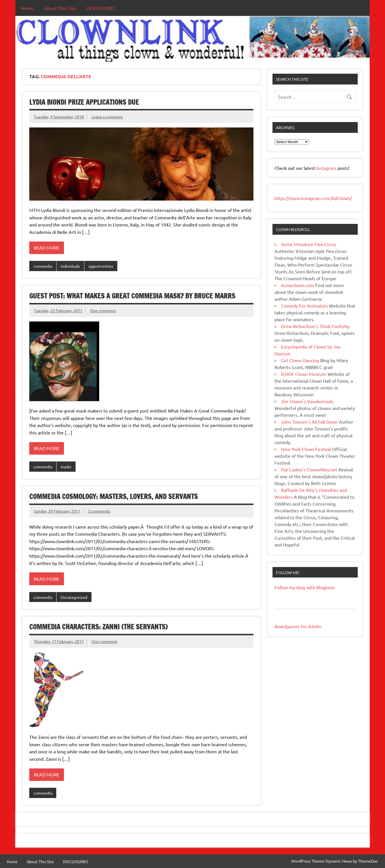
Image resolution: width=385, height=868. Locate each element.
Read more (47, 248)
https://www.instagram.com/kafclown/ (313, 198)
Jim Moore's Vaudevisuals (307, 401)
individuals (70, 266)
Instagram (327, 168)
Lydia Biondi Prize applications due (84, 102)
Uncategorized (74, 597)
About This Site (60, 8)
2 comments (99, 511)
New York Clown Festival (306, 449)
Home (27, 8)
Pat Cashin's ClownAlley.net (309, 469)
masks (66, 467)
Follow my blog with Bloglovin (305, 587)
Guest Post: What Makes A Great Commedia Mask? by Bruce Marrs (132, 296)
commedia (43, 266)
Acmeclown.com (297, 285)
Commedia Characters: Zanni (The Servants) (98, 627)
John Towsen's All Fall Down (309, 422)
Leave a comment (107, 117)
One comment (103, 310)
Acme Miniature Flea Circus (309, 244)
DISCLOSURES (101, 8)
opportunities (101, 266)
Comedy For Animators (304, 306)
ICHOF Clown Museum (304, 374)
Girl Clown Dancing (300, 360)
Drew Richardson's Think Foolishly (315, 326)
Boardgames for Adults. (298, 626)
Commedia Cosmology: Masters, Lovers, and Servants (114, 496)
